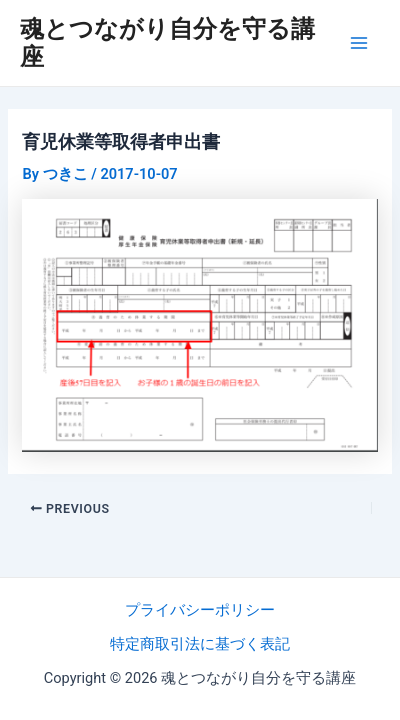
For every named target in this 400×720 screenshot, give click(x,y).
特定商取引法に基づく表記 (200, 644)
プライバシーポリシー (200, 610)
